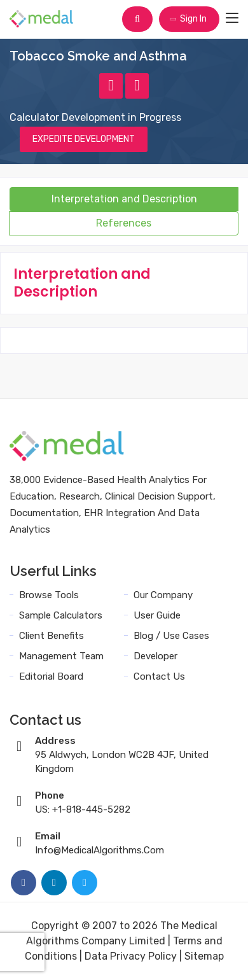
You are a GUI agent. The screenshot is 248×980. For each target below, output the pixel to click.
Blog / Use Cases (171, 636)
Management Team (61, 656)
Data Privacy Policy (131, 956)
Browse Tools (49, 595)
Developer (155, 656)
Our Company (163, 595)
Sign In (188, 19)
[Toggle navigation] (232, 18)
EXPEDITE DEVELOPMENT (84, 139)
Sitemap (204, 956)
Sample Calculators (61, 615)
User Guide (157, 615)
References (124, 223)
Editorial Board (51, 676)
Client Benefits (52, 636)
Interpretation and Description (124, 199)
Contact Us (159, 676)
